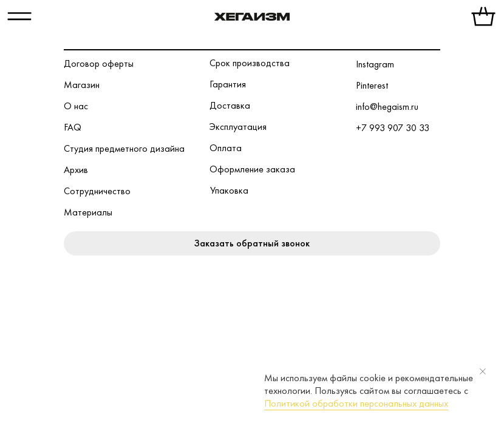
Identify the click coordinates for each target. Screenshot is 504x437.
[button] (252, 243)
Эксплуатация (238, 127)
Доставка (230, 105)
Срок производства (250, 63)
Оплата (226, 148)
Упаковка (229, 190)
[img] (252, 17)
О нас (76, 106)
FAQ (73, 127)
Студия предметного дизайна (124, 148)
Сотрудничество (97, 191)
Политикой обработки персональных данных (356, 403)
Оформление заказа (252, 169)
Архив (76, 170)
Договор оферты (99, 63)
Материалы (88, 212)
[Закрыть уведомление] (483, 371)
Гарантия (228, 84)
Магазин (82, 85)
